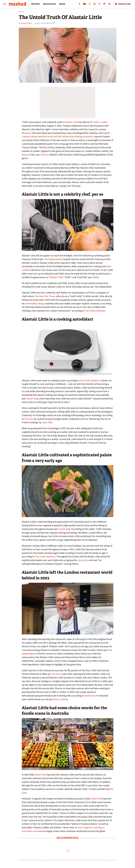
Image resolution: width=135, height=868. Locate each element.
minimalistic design (35, 304)
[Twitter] (89, 4)
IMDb (95, 277)
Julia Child (47, 422)
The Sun (44, 155)
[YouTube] (84, 4)
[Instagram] (94, 4)
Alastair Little (71, 122)
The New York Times (45, 296)
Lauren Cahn (27, 23)
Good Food (32, 399)
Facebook (112, 81)
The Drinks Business (95, 311)
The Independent (53, 259)
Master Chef (56, 277)
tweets (28, 133)
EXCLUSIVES (50, 4)
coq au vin (83, 560)
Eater (25, 155)
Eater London (101, 122)
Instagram (109, 249)
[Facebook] (79, 4)
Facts (21, 12)
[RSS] (109, 4)
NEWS (62, 4)
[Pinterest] (99, 4)
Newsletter (122, 4)
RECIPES (36, 4)
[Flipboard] (104, 4)
